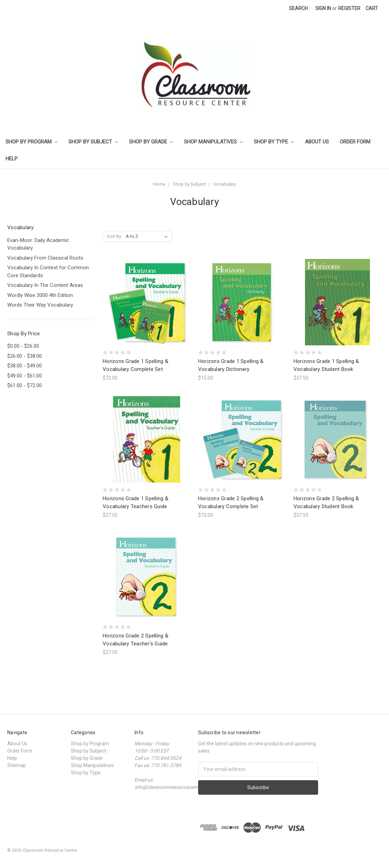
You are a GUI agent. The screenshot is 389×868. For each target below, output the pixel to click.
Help (12, 159)
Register (349, 8)
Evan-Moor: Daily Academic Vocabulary (38, 244)
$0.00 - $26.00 (23, 346)
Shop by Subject (93, 142)
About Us (317, 142)
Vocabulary (225, 184)
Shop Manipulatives (213, 142)
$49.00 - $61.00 (25, 376)
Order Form (355, 142)
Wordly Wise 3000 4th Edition (40, 295)
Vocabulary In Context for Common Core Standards (48, 272)
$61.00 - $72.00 (25, 385)
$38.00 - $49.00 (25, 366)
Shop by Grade (151, 142)
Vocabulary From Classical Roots (45, 258)
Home (159, 184)
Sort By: (114, 236)
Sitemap (17, 765)
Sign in (323, 8)
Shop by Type (274, 142)
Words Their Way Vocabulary (40, 305)
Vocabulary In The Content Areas (45, 285)
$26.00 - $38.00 (25, 356)
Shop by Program (31, 142)
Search (298, 8)
